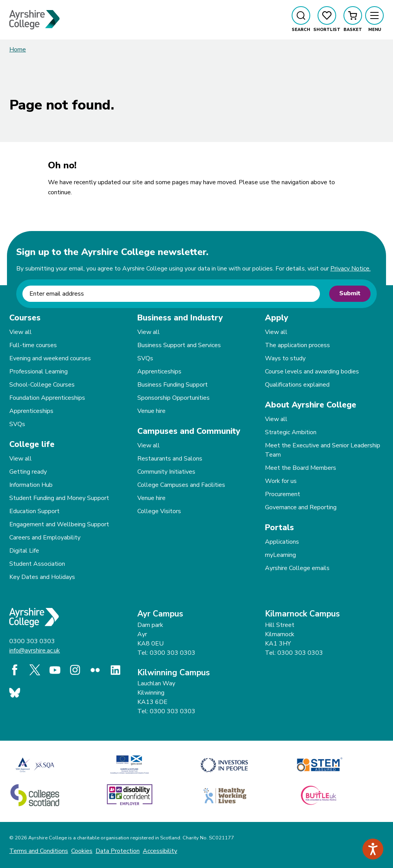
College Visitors (159, 511)
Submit (350, 293)
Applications (282, 542)
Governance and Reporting (301, 507)
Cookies (82, 851)
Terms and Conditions (39, 851)
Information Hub (31, 485)
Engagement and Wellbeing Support (59, 524)
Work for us (281, 481)
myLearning (280, 555)
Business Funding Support (173, 385)
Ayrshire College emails (297, 568)
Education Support (34, 511)
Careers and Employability (45, 538)
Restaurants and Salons (170, 459)
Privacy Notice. (350, 269)
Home (18, 50)
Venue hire (151, 411)
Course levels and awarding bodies (312, 372)
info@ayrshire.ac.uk (35, 651)
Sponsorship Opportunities (173, 398)
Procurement (283, 494)
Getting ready (28, 472)
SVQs (17, 424)
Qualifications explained (297, 385)
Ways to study (285, 358)
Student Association (37, 564)
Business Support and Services (179, 345)
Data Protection (118, 851)
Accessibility (160, 851)
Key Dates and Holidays (42, 577)
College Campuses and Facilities (181, 485)
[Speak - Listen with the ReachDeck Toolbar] (373, 849)
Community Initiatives (166, 472)
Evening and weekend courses (50, 358)
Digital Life (24, 551)
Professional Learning (38, 372)
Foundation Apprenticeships (47, 398)
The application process (297, 345)
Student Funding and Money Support (59, 498)
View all (21, 332)
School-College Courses (42, 385)
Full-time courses (33, 345)
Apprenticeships (31, 411)
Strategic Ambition (291, 432)
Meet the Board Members (301, 468)
